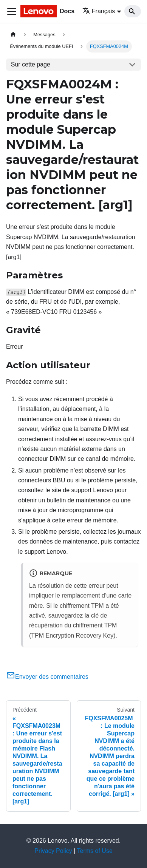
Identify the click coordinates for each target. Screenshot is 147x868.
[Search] (133, 11)
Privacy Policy (53, 851)
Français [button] (99, 11)
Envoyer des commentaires (47, 677)
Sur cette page (31, 64)
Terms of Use (95, 851)
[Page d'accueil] (13, 35)
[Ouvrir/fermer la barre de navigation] (12, 11)
